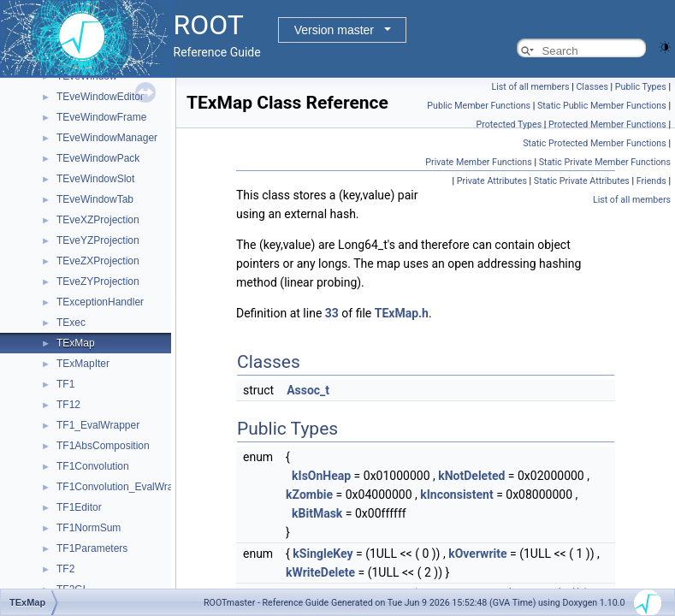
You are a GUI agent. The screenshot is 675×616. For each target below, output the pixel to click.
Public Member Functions (479, 106)
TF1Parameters (92, 548)
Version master (334, 30)
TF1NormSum (89, 528)
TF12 (68, 405)
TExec (71, 323)
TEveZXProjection (98, 261)
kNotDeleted (471, 476)
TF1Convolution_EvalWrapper (125, 487)
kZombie (309, 495)
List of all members (530, 87)
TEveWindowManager (107, 138)
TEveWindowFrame (101, 117)
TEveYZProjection (98, 240)
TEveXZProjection (98, 220)
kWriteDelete (320, 572)
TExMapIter (83, 364)
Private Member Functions (478, 162)
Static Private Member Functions (605, 162)
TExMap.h (402, 313)
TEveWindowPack (98, 158)
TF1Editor (79, 507)
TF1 (65, 384)
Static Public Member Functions (602, 106)
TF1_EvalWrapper (98, 425)
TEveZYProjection (98, 281)
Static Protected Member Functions (595, 143)
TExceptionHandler (100, 302)
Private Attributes (492, 181)
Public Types (641, 87)
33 (332, 313)
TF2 (65, 569)
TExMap (76, 343)
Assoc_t (308, 390)
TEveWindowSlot (95, 179)
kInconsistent (456, 495)
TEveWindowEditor (100, 97)
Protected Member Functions (607, 124)
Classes (592, 87)
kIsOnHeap (321, 476)
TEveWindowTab (95, 199)
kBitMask (317, 513)
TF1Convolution (93, 466)
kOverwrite (477, 554)
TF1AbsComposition (103, 446)
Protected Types (509, 124)
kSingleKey (323, 554)
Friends (651, 181)
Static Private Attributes (582, 181)
